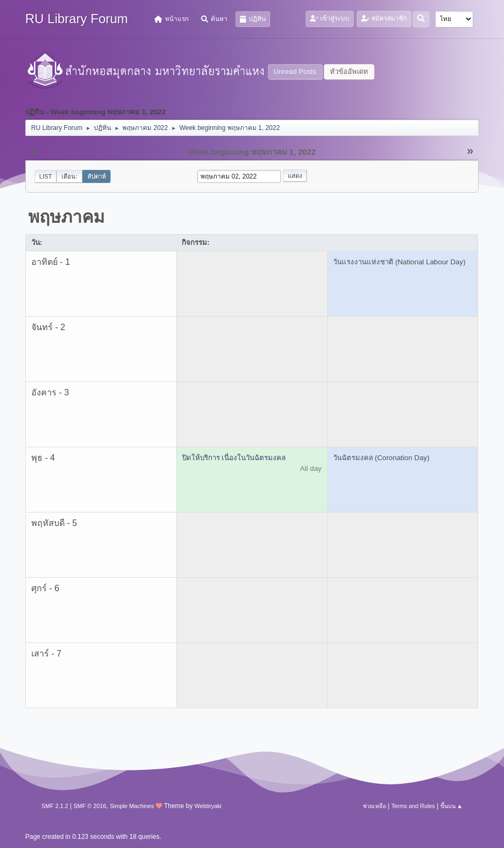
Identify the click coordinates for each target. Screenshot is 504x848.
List (46, 176)
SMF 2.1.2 (55, 806)
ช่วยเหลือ (374, 806)
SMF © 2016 (90, 806)
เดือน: (69, 176)
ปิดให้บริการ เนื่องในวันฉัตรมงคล (234, 458)
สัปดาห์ (96, 176)
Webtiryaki (208, 806)
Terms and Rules (413, 806)
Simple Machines (132, 806)
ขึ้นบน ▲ (452, 806)
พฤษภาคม (66, 217)
